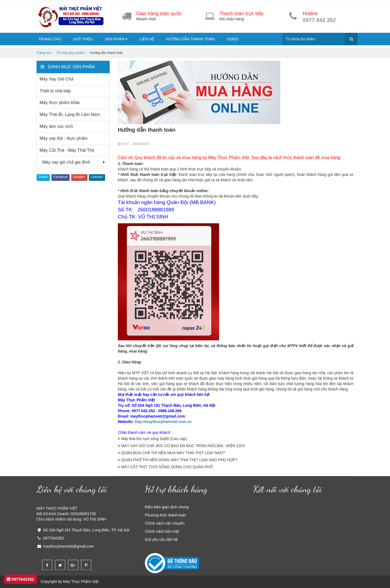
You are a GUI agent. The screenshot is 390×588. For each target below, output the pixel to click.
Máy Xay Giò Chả (56, 79)
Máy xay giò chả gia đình (65, 162)
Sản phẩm (116, 39)
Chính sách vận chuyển (165, 523)
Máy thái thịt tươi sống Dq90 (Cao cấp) (152, 439)
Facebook (61, 177)
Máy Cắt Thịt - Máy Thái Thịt (67, 150)
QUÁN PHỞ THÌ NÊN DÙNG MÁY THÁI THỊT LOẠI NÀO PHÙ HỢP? (178, 460)
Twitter (43, 177)
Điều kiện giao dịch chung (167, 507)
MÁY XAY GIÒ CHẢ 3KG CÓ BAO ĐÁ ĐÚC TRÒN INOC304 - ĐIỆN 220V (181, 446)
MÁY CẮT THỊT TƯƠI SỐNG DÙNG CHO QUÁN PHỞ (165, 467)
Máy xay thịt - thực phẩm (64, 138)
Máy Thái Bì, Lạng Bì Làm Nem (70, 114)
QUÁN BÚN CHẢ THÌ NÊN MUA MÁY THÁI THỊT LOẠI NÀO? (171, 453)
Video (233, 39)
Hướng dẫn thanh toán (190, 39)
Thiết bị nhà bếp (55, 91)
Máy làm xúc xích (56, 126)
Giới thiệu (83, 39)
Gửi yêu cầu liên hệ (161, 539)
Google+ (79, 177)
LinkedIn (97, 177)
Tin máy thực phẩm (71, 53)
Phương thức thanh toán (165, 515)
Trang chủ (50, 39)
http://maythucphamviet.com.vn (163, 422)
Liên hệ (147, 39)
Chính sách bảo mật (162, 531)
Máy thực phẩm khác (60, 103)
